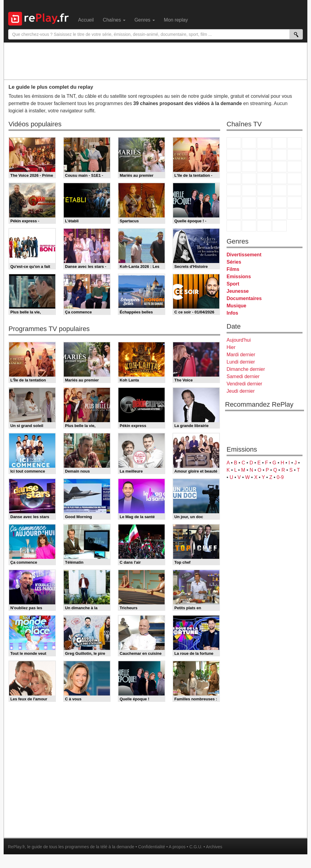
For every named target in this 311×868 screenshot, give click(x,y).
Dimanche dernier (246, 369)
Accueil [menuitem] (86, 20)
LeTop (234, 226)
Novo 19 (234, 190)
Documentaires (244, 298)
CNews (264, 190)
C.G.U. (196, 847)
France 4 (234, 167)
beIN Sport (264, 202)
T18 (295, 178)
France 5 (295, 143)
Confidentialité (152, 847)
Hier (231, 347)
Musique (236, 306)
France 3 (264, 143)
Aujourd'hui (239, 340)
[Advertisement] (155, 61)
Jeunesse (238, 291)
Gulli (234, 214)
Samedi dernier (243, 376)
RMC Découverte (295, 167)
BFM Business (295, 190)
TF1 (234, 143)
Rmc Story (234, 178)
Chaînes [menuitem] (114, 20)
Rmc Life (249, 178)
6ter (279, 167)
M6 (234, 155)
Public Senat (264, 226)
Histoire (279, 226)
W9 (264, 155)
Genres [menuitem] (145, 20)
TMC (279, 155)
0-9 (280, 477)
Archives (214, 847)
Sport (233, 284)
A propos (177, 847)
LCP (249, 226)
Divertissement (244, 255)
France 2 (249, 143)
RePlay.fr (16, 847)
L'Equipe (295, 202)
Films (233, 269)
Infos (232, 313)
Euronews (234, 202)
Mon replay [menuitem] (176, 20)
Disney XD (279, 214)
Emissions (239, 277)
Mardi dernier (241, 355)
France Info (249, 190)
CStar (249, 166)
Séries (234, 262)
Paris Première (279, 178)
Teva (264, 178)
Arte (249, 155)
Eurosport (279, 202)
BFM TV (279, 190)
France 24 (249, 202)
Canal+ (279, 143)
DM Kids (295, 214)
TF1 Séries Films (264, 167)
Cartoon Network (264, 214)
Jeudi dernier (241, 391)
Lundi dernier (241, 362)
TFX (295, 155)
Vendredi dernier (244, 384)
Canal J (249, 214)
